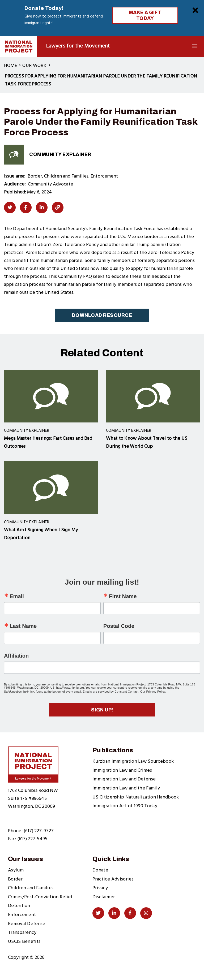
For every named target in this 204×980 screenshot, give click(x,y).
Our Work (34, 66)
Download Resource (102, 315)
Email (17, 596)
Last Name (23, 626)
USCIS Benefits (24, 942)
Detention (19, 906)
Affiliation (16, 656)
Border (15, 879)
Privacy (100, 888)
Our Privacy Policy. (153, 692)
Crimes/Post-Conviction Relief (40, 897)
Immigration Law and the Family (126, 788)
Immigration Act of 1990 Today (125, 806)
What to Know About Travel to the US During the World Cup (147, 442)
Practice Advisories (113, 879)
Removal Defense (27, 924)
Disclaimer (104, 897)
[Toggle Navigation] (195, 46)
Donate (100, 870)
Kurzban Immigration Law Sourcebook (133, 761)
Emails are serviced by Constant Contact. (111, 692)
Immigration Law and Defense (124, 779)
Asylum (16, 870)
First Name (123, 596)
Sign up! (102, 710)
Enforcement (22, 915)
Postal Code (119, 626)
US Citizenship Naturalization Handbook (136, 797)
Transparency (22, 933)
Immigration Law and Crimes (122, 770)
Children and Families (31, 888)
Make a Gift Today (145, 15)
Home (10, 66)
